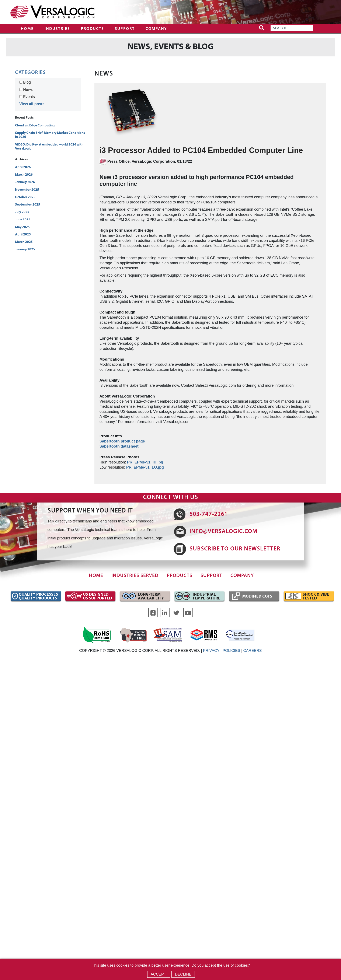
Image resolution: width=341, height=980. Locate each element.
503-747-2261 (209, 514)
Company (156, 29)
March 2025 (24, 242)
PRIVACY (211, 651)
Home (27, 29)
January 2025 (25, 249)
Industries (57, 29)
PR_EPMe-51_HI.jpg (145, 462)
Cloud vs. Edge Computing (35, 126)
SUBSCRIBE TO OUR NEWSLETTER (235, 549)
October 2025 (25, 197)
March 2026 (24, 175)
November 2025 (27, 190)
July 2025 (22, 212)
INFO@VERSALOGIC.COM (223, 532)
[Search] (292, 28)
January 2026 (25, 182)
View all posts (32, 104)
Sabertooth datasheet (119, 446)
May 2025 (22, 227)
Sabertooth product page (122, 441)
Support (125, 29)
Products (92, 29)
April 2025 (23, 235)
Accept (159, 974)
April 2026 (23, 167)
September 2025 (28, 205)
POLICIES (231, 651)
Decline (183, 974)
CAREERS (253, 651)
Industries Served (135, 576)
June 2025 (23, 220)
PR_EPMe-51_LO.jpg (145, 467)
